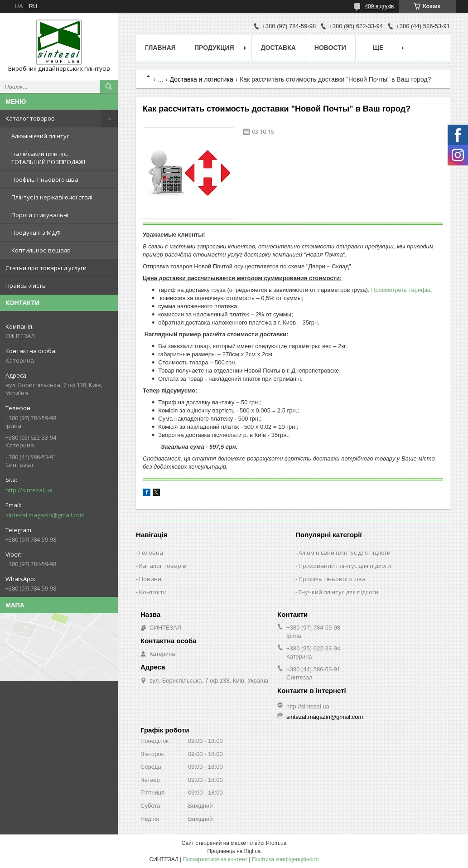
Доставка (278, 48)
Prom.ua (276, 843)
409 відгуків (379, 6)
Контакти (153, 592)
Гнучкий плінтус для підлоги (338, 592)
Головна (151, 553)
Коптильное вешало (41, 250)
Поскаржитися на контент (215, 859)
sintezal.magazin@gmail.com (45, 515)
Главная (160, 48)
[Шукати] (109, 87)
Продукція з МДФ (36, 233)
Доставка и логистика (202, 79)
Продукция (214, 48)
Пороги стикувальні (40, 215)
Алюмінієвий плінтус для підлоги (345, 553)
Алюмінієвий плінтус (40, 136)
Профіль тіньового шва (45, 179)
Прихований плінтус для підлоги (345, 566)
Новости (330, 48)
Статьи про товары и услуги (46, 268)
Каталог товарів (163, 566)
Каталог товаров (30, 118)
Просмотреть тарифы (400, 290)
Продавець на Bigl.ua (234, 851)
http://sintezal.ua (29, 490)
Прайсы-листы (26, 286)
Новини (150, 579)
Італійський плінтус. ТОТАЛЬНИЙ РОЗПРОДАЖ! (48, 158)
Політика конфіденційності (285, 859)
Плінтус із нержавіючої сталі (52, 197)
